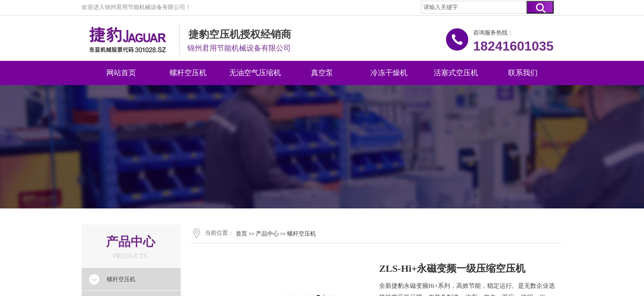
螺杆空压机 (301, 234)
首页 (241, 234)
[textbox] (474, 7)
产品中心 (267, 234)
